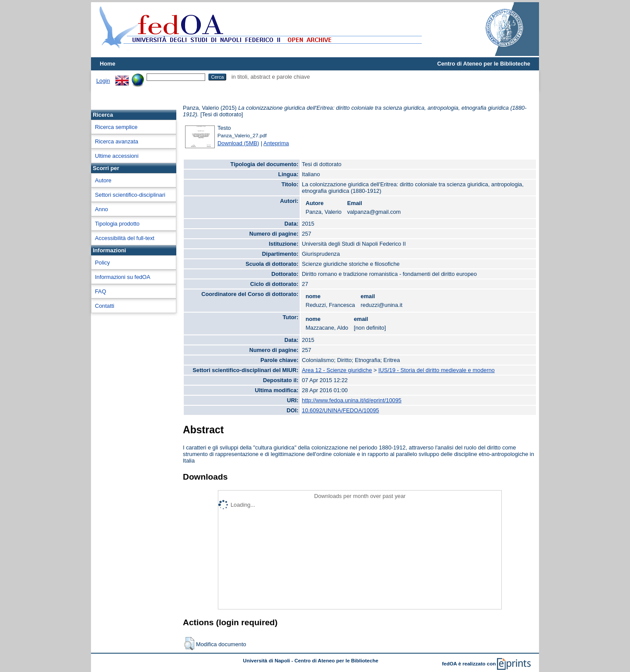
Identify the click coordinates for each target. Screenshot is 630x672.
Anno (101, 209)
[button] (189, 644)
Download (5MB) (238, 143)
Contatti (105, 306)
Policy (102, 263)
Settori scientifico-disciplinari (130, 195)
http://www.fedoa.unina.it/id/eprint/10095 (352, 400)
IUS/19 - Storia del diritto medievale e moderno (437, 370)
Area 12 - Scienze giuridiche (337, 370)
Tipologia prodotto (117, 224)
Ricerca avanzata (117, 141)
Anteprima (276, 143)
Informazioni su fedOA (123, 277)
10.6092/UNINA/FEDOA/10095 (340, 410)
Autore (103, 180)
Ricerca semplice (116, 127)
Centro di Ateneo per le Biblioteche (484, 64)
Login (103, 81)
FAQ (101, 291)
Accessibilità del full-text (125, 238)
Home (108, 64)
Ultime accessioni (117, 156)
